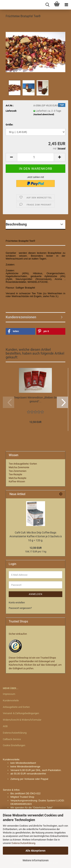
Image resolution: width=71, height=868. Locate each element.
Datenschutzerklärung (23, 843)
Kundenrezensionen (21, 317)
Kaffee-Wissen (17, 481)
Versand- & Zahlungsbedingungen (21, 713)
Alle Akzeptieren (35, 851)
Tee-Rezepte (15, 474)
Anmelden (36, 594)
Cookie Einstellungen (14, 745)
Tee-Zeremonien (18, 471)
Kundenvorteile (11, 700)
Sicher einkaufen (18, 634)
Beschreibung (16, 224)
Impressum (9, 694)
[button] (11, 157)
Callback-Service (12, 739)
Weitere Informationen (36, 860)
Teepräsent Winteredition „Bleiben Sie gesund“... (35, 399)
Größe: (9, 125)
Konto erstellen (17, 603)
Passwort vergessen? (20, 608)
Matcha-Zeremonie (19, 467)
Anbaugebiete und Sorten (16, 707)
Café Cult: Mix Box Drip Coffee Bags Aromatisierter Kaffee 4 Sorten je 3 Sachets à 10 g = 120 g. (36, 536)
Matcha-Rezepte (18, 478)
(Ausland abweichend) (44, 114)
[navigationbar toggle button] (66, 5)
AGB (5, 726)
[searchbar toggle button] (47, 5)
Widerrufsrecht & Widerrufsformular (22, 720)
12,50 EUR (36, 548)
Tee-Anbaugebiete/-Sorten (23, 464)
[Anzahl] (35, 157)
